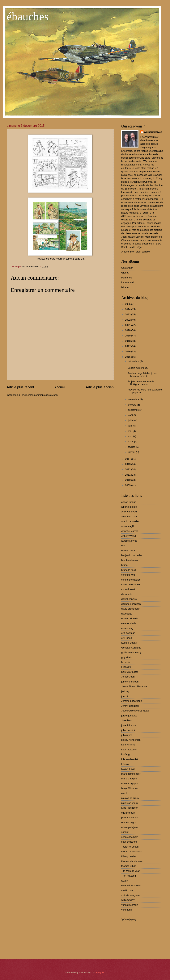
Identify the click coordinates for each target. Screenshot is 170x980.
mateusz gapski (130, 784)
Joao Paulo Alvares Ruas (135, 711)
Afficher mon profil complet (136, 252)
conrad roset (128, 589)
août (131, 415)
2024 (128, 309)
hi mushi (126, 662)
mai (130, 431)
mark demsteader (131, 774)
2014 (128, 459)
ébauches (28, 16)
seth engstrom (129, 842)
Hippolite (126, 667)
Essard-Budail (129, 643)
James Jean (128, 677)
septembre (134, 410)
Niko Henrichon (130, 808)
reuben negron (129, 822)
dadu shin (127, 594)
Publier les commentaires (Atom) (40, 395)
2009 (128, 485)
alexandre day (129, 517)
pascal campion (130, 817)
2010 (128, 480)
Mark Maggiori (129, 779)
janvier (132, 452)
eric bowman (128, 633)
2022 (128, 320)
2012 (128, 469)
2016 (128, 351)
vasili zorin (127, 890)
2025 (128, 304)
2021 (128, 325)
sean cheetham (130, 837)
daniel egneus (129, 599)
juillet (131, 420)
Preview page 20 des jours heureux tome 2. (142, 375)
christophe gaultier (131, 580)
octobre (132, 405)
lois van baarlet (130, 759)
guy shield (127, 657)
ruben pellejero (129, 827)
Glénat (125, 273)
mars (131, 442)
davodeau (127, 614)
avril (131, 436)
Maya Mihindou (130, 788)
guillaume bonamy (131, 652)
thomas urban (129, 866)
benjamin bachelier (132, 555)
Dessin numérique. (138, 368)
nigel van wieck (130, 803)
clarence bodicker (131, 584)
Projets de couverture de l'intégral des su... (141, 383)
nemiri (125, 793)
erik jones (127, 638)
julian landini (128, 730)
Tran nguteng (129, 876)
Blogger (100, 972)
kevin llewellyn (129, 750)
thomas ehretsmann (132, 861)
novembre (134, 399)
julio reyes (127, 735)
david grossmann (131, 609)
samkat (125, 832)
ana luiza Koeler (130, 521)
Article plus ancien (100, 387)
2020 (128, 330)
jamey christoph (130, 682)
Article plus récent (20, 387)
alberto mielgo (129, 507)
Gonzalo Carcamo (131, 648)
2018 (128, 341)
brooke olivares (130, 560)
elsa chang (127, 628)
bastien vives (128, 550)
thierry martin (128, 856)
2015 (128, 357)
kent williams (128, 745)
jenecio (125, 696)
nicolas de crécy (130, 798)
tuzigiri (125, 881)
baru (124, 546)
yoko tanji (126, 910)
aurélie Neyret (129, 541)
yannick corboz (130, 905)
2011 (128, 475)
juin (130, 426)
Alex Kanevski (129, 512)
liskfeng (125, 754)
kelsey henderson (131, 740)
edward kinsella (130, 618)
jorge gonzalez (129, 716)
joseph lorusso (129, 725)
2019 (128, 336)
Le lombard (127, 282)
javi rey (125, 691)
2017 (128, 346)
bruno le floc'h (129, 570)
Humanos (127, 278)
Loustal (125, 764)
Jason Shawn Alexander (134, 686)
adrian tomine (129, 502)
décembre (134, 361)
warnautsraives (153, 132)
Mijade (125, 287)
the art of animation (132, 851)
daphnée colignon (131, 604)
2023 (128, 314)
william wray (128, 900)
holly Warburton (130, 672)
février (132, 447)
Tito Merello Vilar (130, 871)
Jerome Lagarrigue (132, 701)
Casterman (127, 268)
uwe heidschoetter (131, 885)
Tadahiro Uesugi (130, 847)
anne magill (128, 526)
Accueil (60, 387)
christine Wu (128, 575)
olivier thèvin (128, 813)
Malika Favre (128, 769)
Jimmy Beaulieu (130, 706)
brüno (124, 565)
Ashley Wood (129, 536)
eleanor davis (129, 623)
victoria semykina (131, 895)
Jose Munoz (128, 720)
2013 (128, 464)
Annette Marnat (130, 531)
